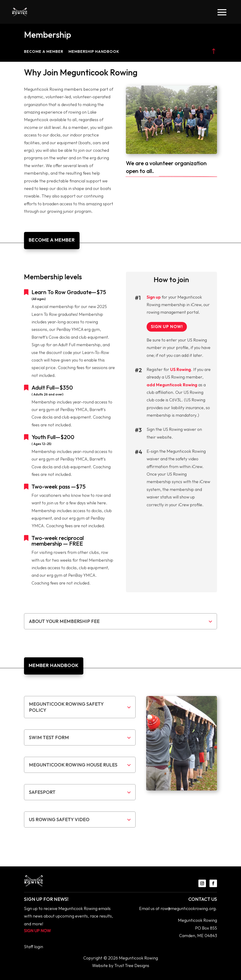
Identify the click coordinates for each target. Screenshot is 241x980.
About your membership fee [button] (64, 621)
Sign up (154, 297)
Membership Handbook (94, 52)
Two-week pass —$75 (59, 486)
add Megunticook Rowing (172, 385)
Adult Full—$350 (52, 387)
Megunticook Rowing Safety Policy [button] (66, 707)
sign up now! (167, 327)
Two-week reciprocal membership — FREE (58, 541)
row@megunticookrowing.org (188, 908)
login (39, 947)
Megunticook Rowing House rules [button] (73, 765)
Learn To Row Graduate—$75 (69, 292)
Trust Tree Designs (132, 966)
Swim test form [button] (49, 737)
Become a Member (44, 52)
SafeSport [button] (42, 792)
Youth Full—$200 (53, 437)
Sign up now (38, 931)
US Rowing (181, 369)
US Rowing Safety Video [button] (59, 819)
